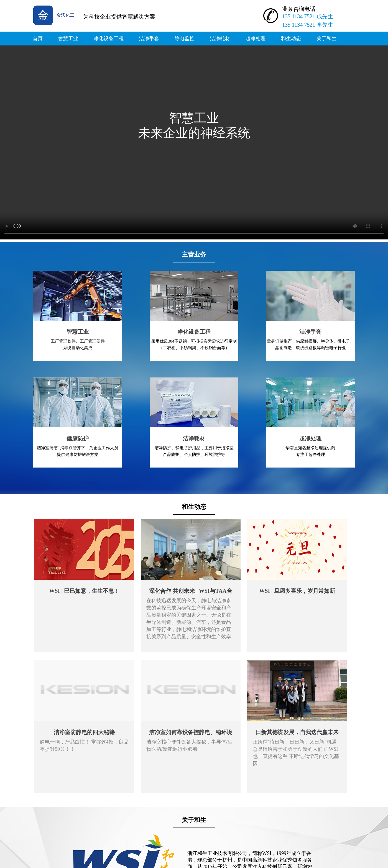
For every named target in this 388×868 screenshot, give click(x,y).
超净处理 (256, 39)
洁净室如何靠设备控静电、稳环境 (191, 732)
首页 (38, 39)
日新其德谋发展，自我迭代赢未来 (297, 732)
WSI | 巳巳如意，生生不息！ (84, 591)
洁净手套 (149, 39)
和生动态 (291, 39)
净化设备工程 (109, 39)
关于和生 (326, 39)
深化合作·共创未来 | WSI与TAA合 (191, 591)
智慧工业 (68, 39)
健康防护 (78, 438)
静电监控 (185, 39)
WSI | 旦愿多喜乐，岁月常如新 (297, 591)
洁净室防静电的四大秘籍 (84, 732)
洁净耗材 (220, 39)
